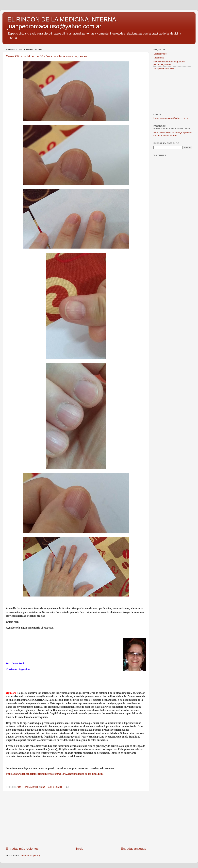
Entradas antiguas (133, 849)
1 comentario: (55, 787)
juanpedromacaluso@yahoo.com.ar (171, 118)
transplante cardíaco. (164, 68)
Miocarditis (159, 58)
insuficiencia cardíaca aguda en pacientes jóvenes (169, 63)
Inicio (80, 849)
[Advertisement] (76, 819)
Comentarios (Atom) (30, 855)
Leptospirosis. (160, 54)
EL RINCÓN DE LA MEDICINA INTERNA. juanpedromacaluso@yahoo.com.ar (63, 23)
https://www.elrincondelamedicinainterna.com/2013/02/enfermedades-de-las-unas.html (55, 774)
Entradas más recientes (22, 849)
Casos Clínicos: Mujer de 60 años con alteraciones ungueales (47, 56)
